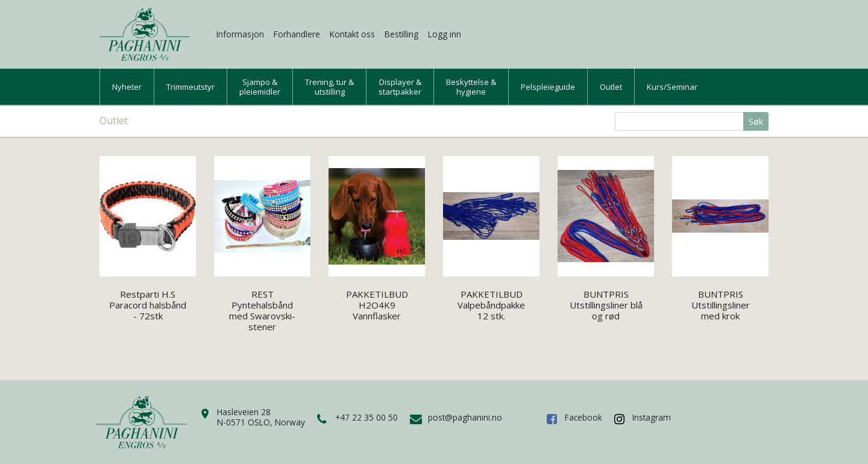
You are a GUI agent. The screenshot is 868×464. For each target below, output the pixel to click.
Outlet (611, 87)
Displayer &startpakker (400, 87)
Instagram (652, 417)
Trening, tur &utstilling (329, 87)
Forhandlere (297, 34)
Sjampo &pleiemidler (260, 87)
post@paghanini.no (465, 417)
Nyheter (127, 87)
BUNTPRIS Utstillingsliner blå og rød (606, 305)
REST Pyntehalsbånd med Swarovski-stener (262, 310)
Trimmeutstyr (190, 87)
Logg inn (445, 34)
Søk (756, 121)
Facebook (583, 417)
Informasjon (240, 34)
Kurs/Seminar (672, 87)
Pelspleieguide (548, 87)
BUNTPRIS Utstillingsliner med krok (721, 305)
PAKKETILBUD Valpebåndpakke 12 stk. (491, 305)
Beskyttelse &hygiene (471, 87)
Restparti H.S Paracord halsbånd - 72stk (148, 305)
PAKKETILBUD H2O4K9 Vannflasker (377, 305)
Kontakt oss (352, 34)
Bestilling (401, 34)
